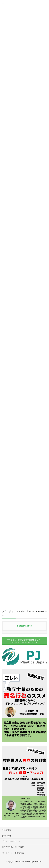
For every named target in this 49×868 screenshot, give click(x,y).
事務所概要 (7, 830)
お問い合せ (7, 836)
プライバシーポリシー (11, 841)
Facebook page (24, 626)
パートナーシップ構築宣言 (13, 853)
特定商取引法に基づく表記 (13, 847)
